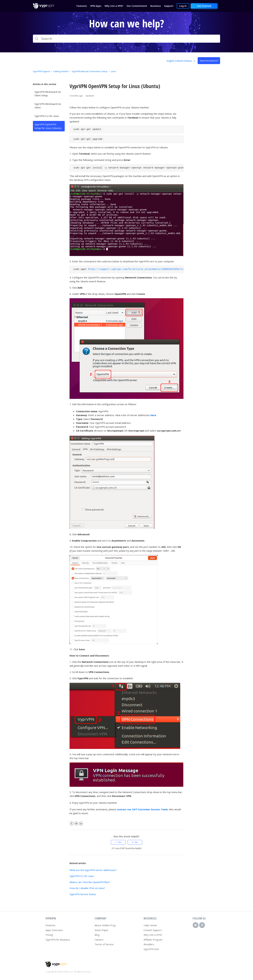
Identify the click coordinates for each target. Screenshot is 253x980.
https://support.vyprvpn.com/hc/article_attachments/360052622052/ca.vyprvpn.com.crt (147, 269)
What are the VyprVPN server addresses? (93, 870)
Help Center (150, 925)
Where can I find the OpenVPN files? (90, 882)
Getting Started (61, 71)
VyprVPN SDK (151, 949)
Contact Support (153, 930)
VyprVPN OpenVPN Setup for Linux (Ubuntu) (48, 126)
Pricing (49, 935)
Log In (183, 6)
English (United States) (180, 61)
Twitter (76, 824)
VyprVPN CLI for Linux (47, 116)
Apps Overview (54, 930)
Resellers (149, 944)
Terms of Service (104, 944)
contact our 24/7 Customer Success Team (142, 809)
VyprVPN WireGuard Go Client (48, 106)
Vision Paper (101, 930)
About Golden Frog (105, 925)
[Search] (126, 39)
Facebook (72, 824)
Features (51, 925)
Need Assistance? (209, 61)
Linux (113, 71)
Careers (99, 940)
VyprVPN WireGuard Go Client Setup (48, 94)
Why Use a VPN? (153, 935)
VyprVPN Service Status (83, 894)
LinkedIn (81, 824)
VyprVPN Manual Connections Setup (90, 71)
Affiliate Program (153, 940)
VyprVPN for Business (58, 940)
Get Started (204, 6)
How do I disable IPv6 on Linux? (87, 888)
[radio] (118, 842)
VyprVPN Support (41, 71)
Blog (97, 935)
